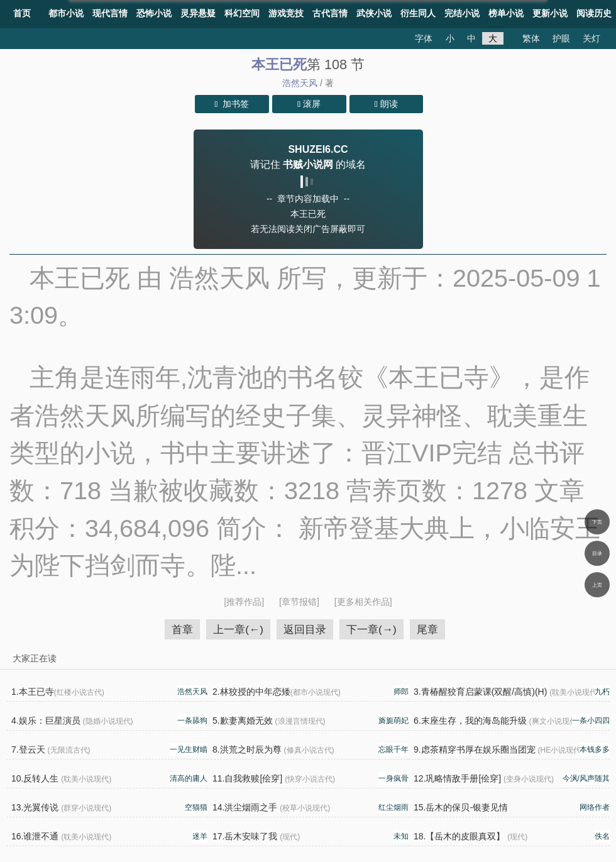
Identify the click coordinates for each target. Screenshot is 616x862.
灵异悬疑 (198, 13)
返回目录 (305, 629)
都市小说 (66, 13)
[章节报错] (300, 602)
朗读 (386, 104)
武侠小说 (374, 13)
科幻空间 (242, 13)
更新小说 (550, 13)
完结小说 (462, 13)
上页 (597, 585)
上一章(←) (238, 629)
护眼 (561, 38)
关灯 (591, 38)
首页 (22, 13)
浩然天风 (300, 83)
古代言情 (330, 13)
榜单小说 (506, 13)
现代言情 (110, 13)
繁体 (531, 38)
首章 (182, 629)
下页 (597, 522)
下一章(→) (371, 629)
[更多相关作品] (363, 602)
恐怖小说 (154, 13)
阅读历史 (594, 13)
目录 (597, 553)
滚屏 (309, 104)
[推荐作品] (245, 602)
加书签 (232, 104)
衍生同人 (418, 13)
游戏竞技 (286, 13)
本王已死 (279, 64)
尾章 (427, 629)
